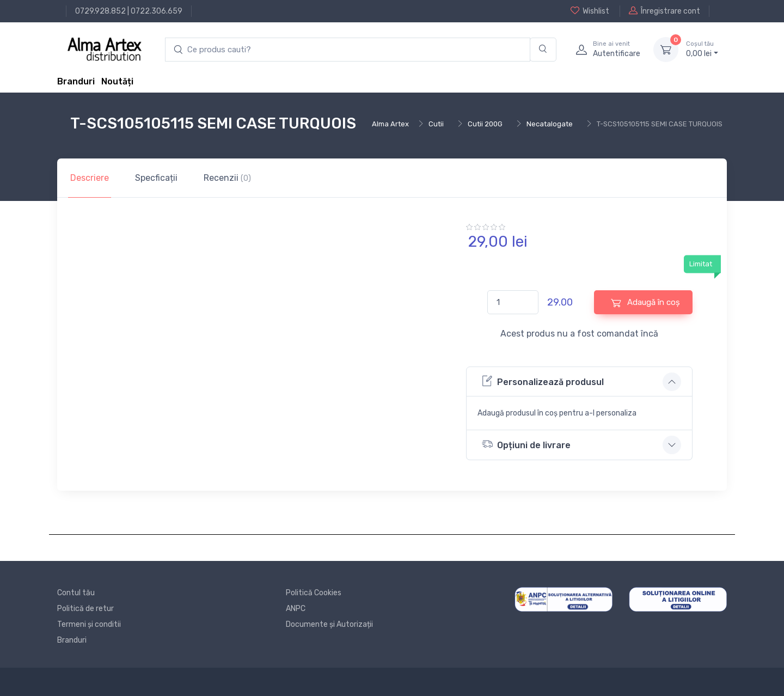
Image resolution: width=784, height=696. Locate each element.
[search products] (348, 50)
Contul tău (76, 593)
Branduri (76, 81)
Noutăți (117, 81)
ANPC (296, 609)
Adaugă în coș (645, 303)
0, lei (702, 49)
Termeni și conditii (89, 624)
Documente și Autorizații (329, 624)
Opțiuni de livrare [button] (526, 444)
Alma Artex (390, 124)
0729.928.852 (100, 11)
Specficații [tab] (156, 178)
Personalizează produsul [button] (543, 381)
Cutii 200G (485, 124)
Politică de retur (85, 609)
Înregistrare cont (664, 11)
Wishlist (590, 11)
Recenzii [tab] (227, 178)
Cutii (436, 124)
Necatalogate (550, 124)
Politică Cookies (314, 593)
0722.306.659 (157, 11)
